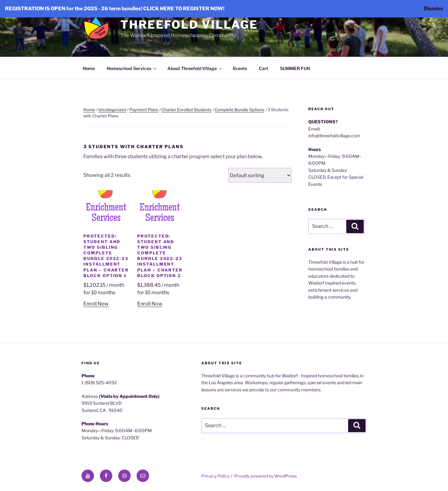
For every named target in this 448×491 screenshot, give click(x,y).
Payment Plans (144, 110)
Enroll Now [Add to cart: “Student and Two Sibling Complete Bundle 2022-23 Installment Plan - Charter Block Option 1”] (96, 304)
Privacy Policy (215, 476)
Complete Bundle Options (240, 110)
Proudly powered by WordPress (266, 476)
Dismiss (433, 9)
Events (240, 68)
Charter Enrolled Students (187, 110)
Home (89, 68)
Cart (264, 68)
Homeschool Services (132, 68)
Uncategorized (112, 110)
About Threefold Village (195, 68)
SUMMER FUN (295, 68)
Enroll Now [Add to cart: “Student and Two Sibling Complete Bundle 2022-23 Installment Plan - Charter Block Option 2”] (150, 304)
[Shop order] (260, 175)
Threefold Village (189, 25)
